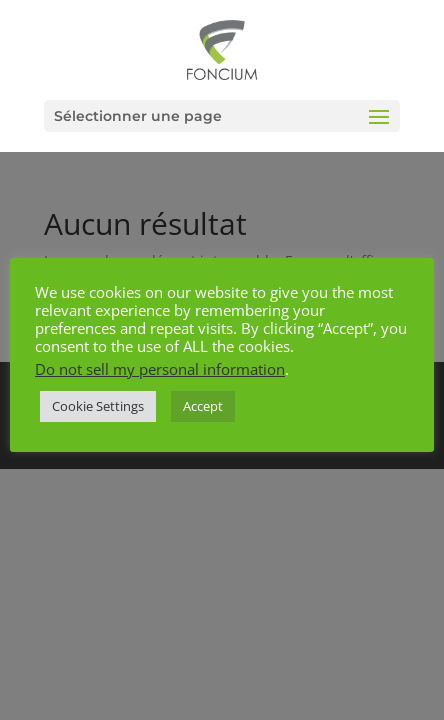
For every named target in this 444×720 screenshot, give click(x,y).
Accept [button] (203, 406)
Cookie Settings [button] (98, 406)
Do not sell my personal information (160, 369)
